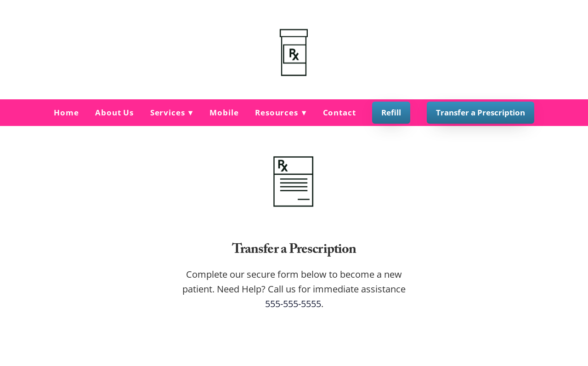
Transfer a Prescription (481, 112)
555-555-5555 (293, 303)
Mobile (224, 112)
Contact (339, 112)
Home (66, 112)
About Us (114, 112)
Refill (391, 112)
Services (172, 112)
